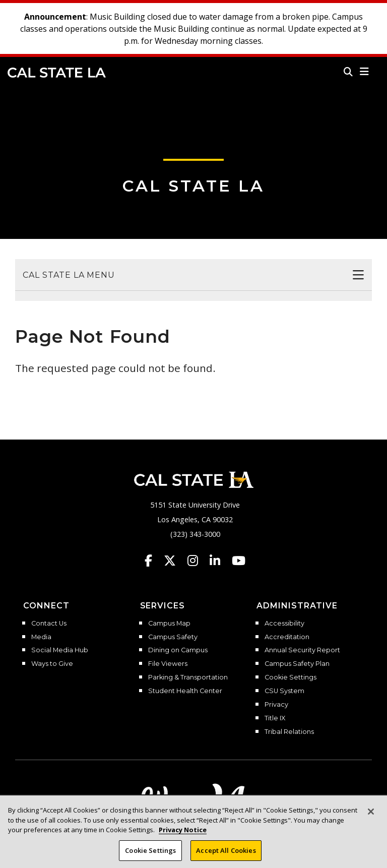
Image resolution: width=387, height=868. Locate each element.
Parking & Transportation (188, 677)
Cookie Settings (291, 677)
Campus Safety (173, 637)
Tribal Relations (289, 732)
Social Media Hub (60, 650)
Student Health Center (185, 691)
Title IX (275, 718)
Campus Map (169, 624)
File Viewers (168, 664)
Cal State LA (57, 73)
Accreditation (287, 637)
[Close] (371, 819)
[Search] (348, 72)
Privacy (276, 705)
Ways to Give (52, 664)
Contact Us (49, 624)
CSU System (284, 691)
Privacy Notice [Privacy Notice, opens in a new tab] (183, 837)
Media (41, 637)
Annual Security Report (302, 650)
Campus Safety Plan (297, 664)
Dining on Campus (178, 650)
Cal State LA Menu (69, 275)
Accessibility (284, 624)
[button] (365, 72)
